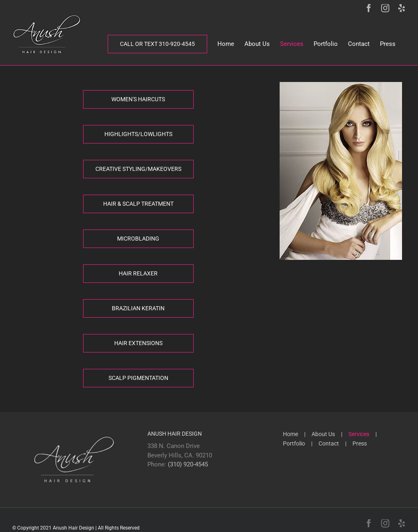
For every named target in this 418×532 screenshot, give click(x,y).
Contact (329, 443)
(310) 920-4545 (188, 464)
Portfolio (294, 443)
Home (290, 434)
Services (359, 434)
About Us (323, 434)
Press (360, 443)
